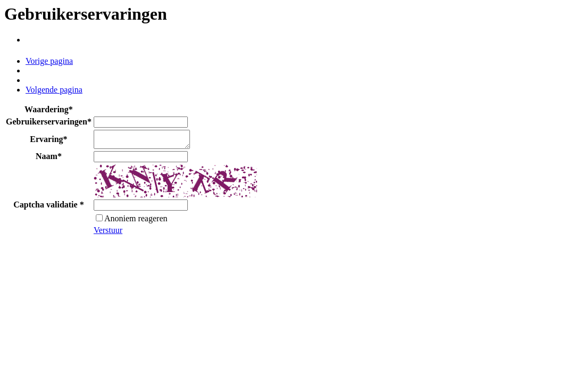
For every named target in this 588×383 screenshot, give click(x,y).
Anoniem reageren (132, 222)
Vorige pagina (49, 61)
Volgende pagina (54, 90)
